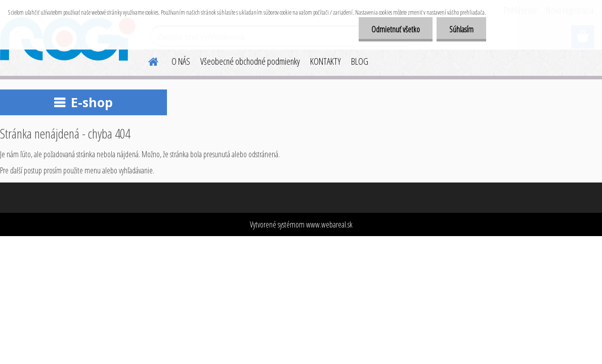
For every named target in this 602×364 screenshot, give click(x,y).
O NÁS (181, 61)
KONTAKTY (326, 61)
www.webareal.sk (329, 224)
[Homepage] (147, 60)
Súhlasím (461, 29)
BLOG (360, 61)
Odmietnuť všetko (396, 29)
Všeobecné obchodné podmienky (250, 61)
